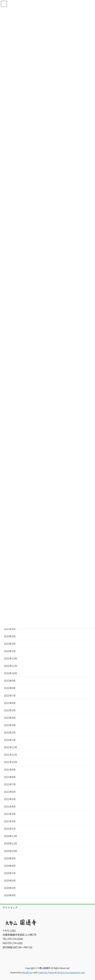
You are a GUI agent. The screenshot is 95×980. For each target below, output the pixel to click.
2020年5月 (10, 888)
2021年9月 (10, 770)
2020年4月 (10, 895)
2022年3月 (10, 725)
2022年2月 (10, 732)
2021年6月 (10, 792)
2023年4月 (10, 629)
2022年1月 (10, 740)
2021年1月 (10, 829)
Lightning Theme (46, 972)
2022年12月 (10, 658)
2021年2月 (10, 821)
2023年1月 (10, 651)
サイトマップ (10, 908)
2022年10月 (10, 673)
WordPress (27, 972)
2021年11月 (10, 755)
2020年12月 (10, 836)
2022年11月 (10, 666)
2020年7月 (10, 873)
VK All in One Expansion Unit (71, 972)
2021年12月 (10, 747)
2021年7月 (10, 784)
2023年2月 (10, 644)
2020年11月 (10, 843)
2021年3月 (10, 814)
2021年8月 (10, 777)
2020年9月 (10, 858)
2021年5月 (10, 799)
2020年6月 (10, 880)
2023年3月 (10, 636)
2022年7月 (10, 696)
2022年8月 (10, 688)
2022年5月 (10, 710)
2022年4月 (10, 718)
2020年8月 (10, 866)
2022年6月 (10, 703)
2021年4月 (10, 806)
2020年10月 (10, 851)
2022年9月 (10, 681)
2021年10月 (10, 762)
